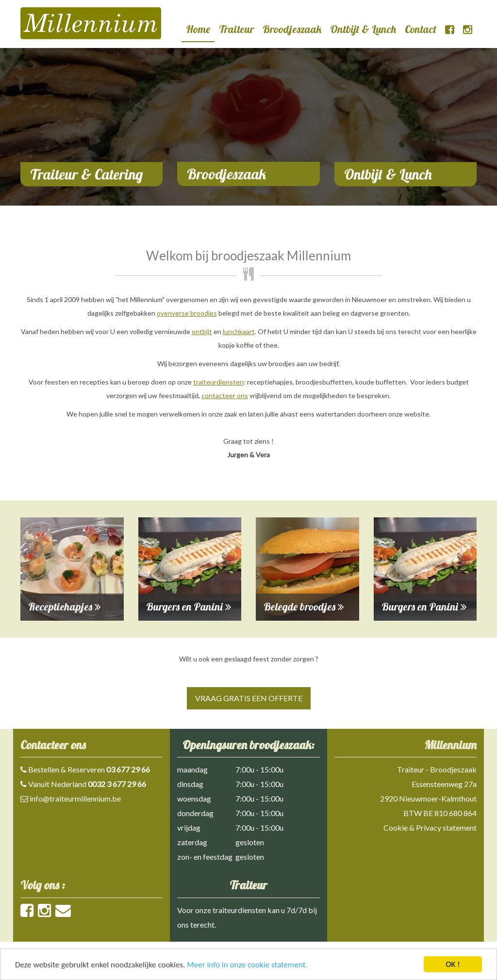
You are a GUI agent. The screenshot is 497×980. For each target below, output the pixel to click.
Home (198, 29)
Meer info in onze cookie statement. (247, 965)
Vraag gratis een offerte (249, 698)
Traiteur (236, 29)
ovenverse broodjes (187, 313)
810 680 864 (456, 813)
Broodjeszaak (292, 29)
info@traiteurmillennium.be (75, 798)
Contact (421, 29)
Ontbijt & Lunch (363, 29)
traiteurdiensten (218, 382)
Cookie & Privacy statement (430, 827)
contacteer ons (225, 395)
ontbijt (202, 331)
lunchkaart (239, 331)
